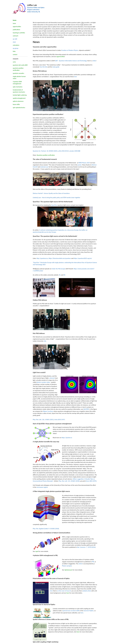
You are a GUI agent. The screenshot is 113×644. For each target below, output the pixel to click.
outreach (16, 36)
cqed (37, 551)
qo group (16, 48)
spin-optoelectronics (19, 108)
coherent (52, 378)
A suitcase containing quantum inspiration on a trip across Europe (59, 230)
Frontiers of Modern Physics (70, 50)
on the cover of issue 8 (64, 591)
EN (64, 275)
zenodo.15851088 (75, 151)
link (45, 341)
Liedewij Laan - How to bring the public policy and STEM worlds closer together (57, 198)
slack (14, 42)
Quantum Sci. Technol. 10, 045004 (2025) (45, 151)
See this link (44, 67)
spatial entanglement (19, 98)
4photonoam (68, 570)
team (14, 23)
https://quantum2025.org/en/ (83, 258)
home (15, 20)
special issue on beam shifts (71, 611)
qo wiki (15, 39)
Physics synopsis (67, 566)
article (80, 564)
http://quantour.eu (42, 258)
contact (15, 54)
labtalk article (87, 591)
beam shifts (16, 104)
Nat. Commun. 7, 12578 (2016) (86, 547)
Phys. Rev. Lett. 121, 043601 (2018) (69, 481)
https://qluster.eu (67, 438)
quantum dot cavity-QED (20, 65)
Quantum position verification (46, 155)
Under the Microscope (58, 269)
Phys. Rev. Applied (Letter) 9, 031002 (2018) (46, 529)
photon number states (43, 382)
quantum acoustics (19, 73)
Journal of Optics (89, 611)
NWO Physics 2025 (84, 163)
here (76, 77)
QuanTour (54, 205)
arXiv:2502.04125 (63, 151)
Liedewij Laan (44, 167)
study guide (56, 67)
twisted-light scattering (20, 95)
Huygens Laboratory (33, 10)
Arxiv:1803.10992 (91, 481)
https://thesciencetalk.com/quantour (60, 258)
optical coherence (18, 101)
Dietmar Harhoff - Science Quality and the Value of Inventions (51, 193)
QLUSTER (86, 409)
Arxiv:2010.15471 (60, 420)
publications (17, 30)
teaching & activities (19, 33)
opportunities (17, 27)
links (14, 51)
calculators (16, 45)
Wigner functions (48, 411)
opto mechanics (18, 87)
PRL (93, 562)
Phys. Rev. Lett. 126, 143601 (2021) (43, 420)
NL (60, 275)
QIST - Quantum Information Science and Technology (71, 61)
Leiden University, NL (34, 12)
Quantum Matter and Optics (36, 8)
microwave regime (42, 487)
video (94, 61)
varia (14, 62)
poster (79, 165)
